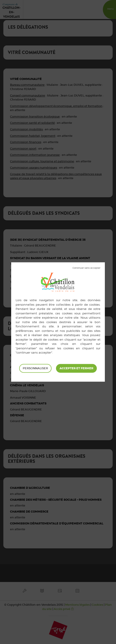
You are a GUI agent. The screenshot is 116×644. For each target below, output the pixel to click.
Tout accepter (76, 368)
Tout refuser (86, 268)
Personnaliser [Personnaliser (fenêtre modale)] (35, 368)
